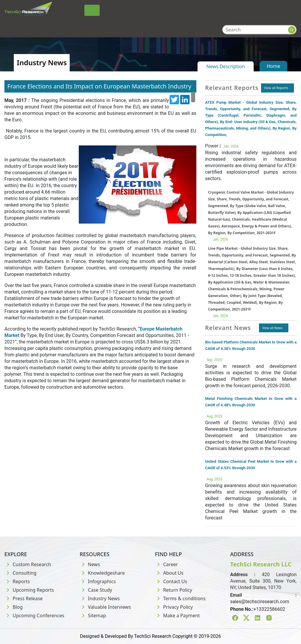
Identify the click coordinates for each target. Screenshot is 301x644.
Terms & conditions (180, 598)
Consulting (20, 573)
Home (273, 66)
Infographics (98, 581)
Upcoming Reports (29, 590)
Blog (14, 607)
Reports (17, 581)
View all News (272, 328)
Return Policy (174, 590)
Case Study (96, 590)
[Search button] (292, 30)
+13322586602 (269, 609)
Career (166, 564)
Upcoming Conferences (34, 616)
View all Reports (276, 88)
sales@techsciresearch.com (260, 602)
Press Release (24, 598)
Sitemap (93, 616)
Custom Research (28, 564)
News (90, 564)
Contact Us (171, 581)
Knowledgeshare (102, 573)
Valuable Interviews (105, 607)
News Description (226, 66)
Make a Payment (177, 616)
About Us (169, 573)
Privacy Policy (174, 607)
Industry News (100, 598)
